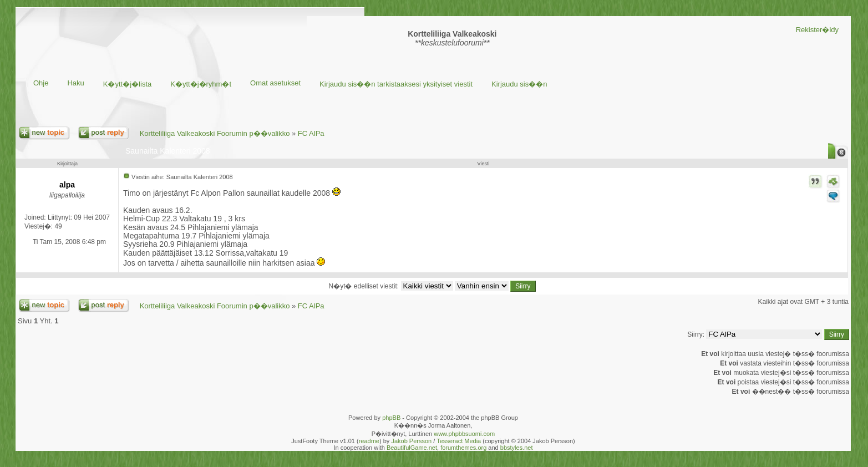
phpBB (391, 418)
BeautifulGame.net (412, 448)
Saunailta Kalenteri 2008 (168, 151)
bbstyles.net (517, 448)
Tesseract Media (459, 441)
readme (369, 441)
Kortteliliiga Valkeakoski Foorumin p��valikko (215, 133)
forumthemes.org (463, 448)
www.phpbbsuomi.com (464, 434)
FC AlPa (311, 133)
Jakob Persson (411, 441)
